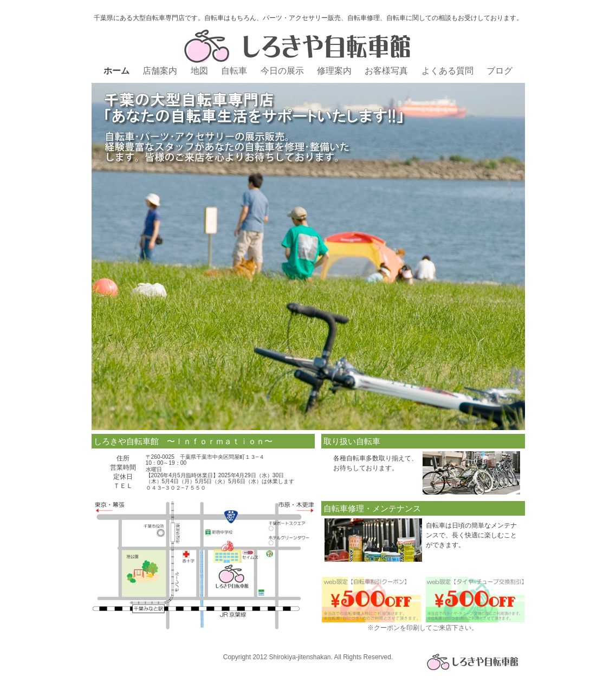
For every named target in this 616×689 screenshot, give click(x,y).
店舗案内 (161, 71)
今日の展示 (283, 71)
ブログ (500, 71)
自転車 (235, 71)
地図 (200, 71)
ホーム (118, 71)
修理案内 (335, 71)
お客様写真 (387, 71)
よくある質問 (449, 71)
